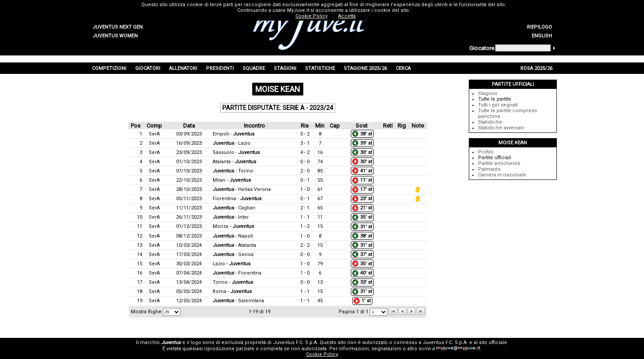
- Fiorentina (237, 273)
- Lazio (232, 143)
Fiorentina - (237, 199)
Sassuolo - (236, 152)
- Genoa (233, 255)
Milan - (232, 180)
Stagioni (488, 93)
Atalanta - (234, 162)
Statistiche (490, 122)
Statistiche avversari (501, 128)
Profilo (486, 152)
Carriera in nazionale (502, 175)
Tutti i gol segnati (498, 105)
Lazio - (232, 264)
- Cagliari (234, 208)
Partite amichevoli (499, 163)
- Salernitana (238, 301)
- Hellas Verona (242, 189)
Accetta (347, 16)
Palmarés (489, 169)
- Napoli (233, 236)
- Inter (231, 217)
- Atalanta (234, 245)
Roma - (232, 291)
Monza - (233, 226)
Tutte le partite (495, 99)
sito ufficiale (493, 343)
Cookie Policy (322, 354)
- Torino (233, 171)
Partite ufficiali (495, 158)
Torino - (233, 282)
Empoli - (234, 134)
